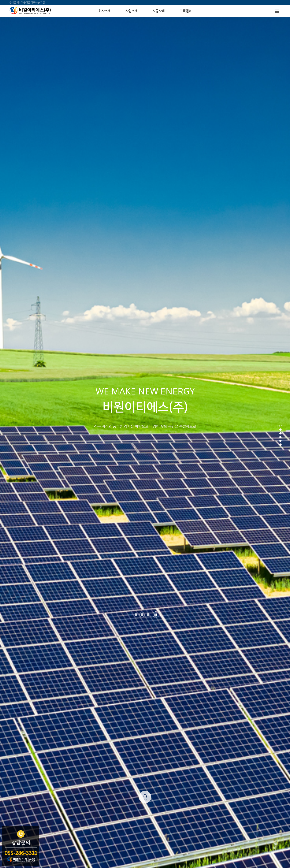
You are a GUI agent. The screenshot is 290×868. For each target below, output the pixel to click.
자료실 (144, 763)
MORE (145, 215)
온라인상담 (146, 756)
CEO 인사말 (121, 735)
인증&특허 (120, 742)
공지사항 (119, 763)
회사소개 (105, 11)
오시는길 (119, 749)
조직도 (144, 742)
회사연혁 (145, 735)
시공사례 (159, 11)
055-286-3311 (199, 747)
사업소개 (132, 11)
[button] (136, 102)
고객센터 (186, 11)
